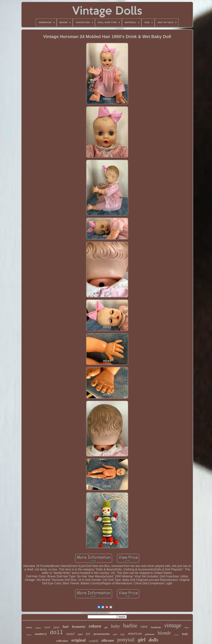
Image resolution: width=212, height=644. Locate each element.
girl (142, 640)
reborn (95, 626)
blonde (164, 633)
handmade (156, 627)
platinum (150, 634)
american (135, 633)
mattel (70, 634)
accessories (101, 634)
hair (66, 627)
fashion (29, 627)
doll (56, 633)
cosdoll (93, 641)
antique (38, 628)
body (185, 634)
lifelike (29, 635)
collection (62, 641)
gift (106, 627)
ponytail (126, 640)
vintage (173, 625)
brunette (79, 627)
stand (47, 627)
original (78, 640)
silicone (108, 640)
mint (80, 634)
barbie (130, 626)
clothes (176, 635)
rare (144, 626)
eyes (187, 627)
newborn (41, 634)
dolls (153, 640)
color (115, 634)
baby (115, 626)
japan (56, 627)
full (88, 634)
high (122, 634)
